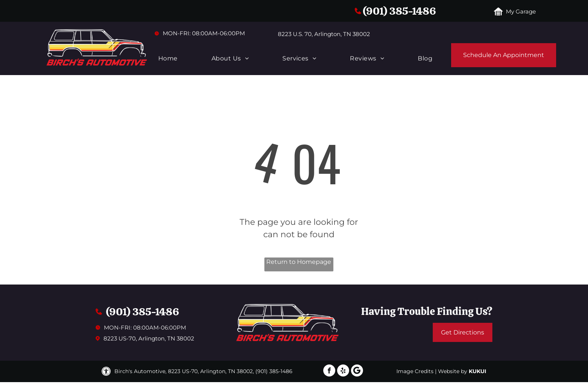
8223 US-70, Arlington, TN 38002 (149, 338)
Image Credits (415, 371)
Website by (453, 371)
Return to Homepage (299, 262)
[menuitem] (168, 59)
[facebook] (329, 371)
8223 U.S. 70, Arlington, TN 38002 (324, 34)
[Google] (357, 371)
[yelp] (343, 371)
